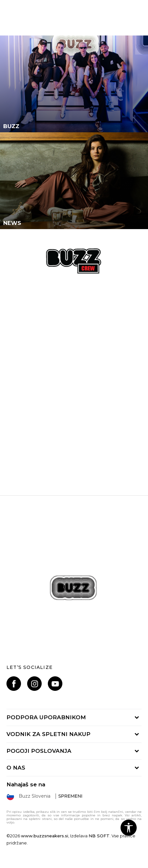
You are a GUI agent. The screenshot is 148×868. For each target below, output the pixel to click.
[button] (129, 828)
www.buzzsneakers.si (45, 836)
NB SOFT (99, 836)
